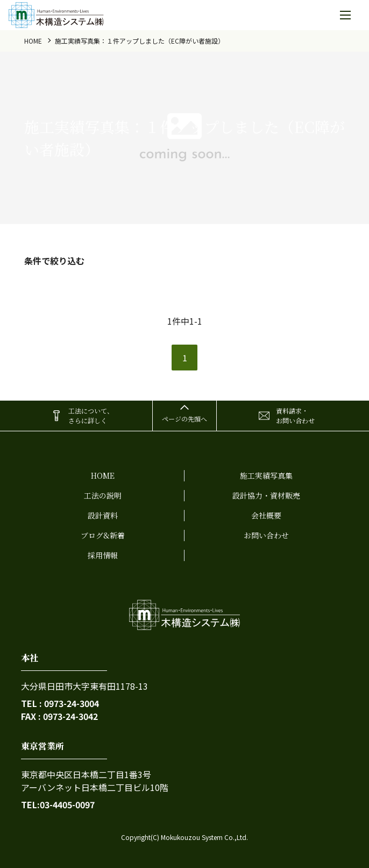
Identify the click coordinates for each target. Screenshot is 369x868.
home (33, 41)
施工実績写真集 (266, 475)
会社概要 (266, 515)
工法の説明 (103, 495)
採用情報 (103, 555)
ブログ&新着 (103, 535)
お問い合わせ (266, 535)
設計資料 (103, 515)
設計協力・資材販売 (266, 495)
